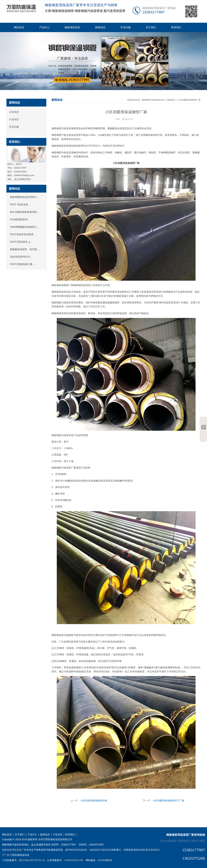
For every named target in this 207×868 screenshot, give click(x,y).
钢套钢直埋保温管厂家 (14, 850)
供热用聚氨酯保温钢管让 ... (25, 227)
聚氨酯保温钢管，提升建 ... (25, 249)
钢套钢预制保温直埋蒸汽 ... (25, 197)
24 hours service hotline (183, 841)
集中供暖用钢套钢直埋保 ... (25, 212)
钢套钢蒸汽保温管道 (100, 850)
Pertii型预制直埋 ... (20, 219)
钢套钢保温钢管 (79, 850)
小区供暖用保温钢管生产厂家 (168, 801)
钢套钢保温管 (72, 27)
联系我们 (176, 27)
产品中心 (44, 27)
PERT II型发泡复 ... (20, 205)
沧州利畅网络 (105, 860)
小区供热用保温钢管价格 (94, 801)
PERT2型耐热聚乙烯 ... (23, 264)
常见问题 (126, 27)
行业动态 (14, 119)
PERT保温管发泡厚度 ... (23, 234)
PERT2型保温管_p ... (22, 242)
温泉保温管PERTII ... (21, 257)
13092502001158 (73, 860)
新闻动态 (100, 27)
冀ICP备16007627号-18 (32, 860)
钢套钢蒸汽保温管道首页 (153, 100)
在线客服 (204, 424)
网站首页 (19, 27)
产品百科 (58, 835)
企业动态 (14, 112)
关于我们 (151, 27)
